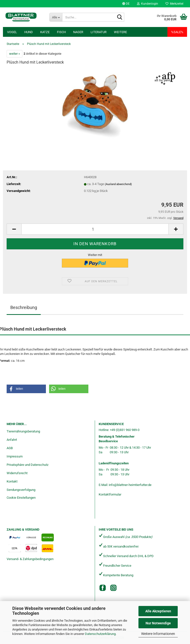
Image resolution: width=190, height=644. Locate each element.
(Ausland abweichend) (118, 184)
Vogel (12, 32)
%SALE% (177, 32)
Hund (29, 32)
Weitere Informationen (158, 634)
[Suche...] (56, 17)
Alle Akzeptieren (158, 611)
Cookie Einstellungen (21, 498)
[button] (126, 4)
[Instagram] (113, 588)
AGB (10, 448)
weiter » (14, 54)
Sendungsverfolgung (21, 490)
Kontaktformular (110, 494)
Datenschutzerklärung (100, 634)
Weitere (120, 32)
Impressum (15, 456)
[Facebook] (103, 588)
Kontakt (12, 481)
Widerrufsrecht (17, 473)
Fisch (61, 32)
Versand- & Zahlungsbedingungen (30, 559)
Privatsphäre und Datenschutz (27, 465)
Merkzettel (174, 4)
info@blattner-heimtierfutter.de (130, 485)
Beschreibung (24, 307)
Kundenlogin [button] (148, 4)
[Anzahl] (95, 229)
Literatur (99, 32)
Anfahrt (12, 440)
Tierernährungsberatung (23, 431)
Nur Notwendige (158, 623)
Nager (78, 32)
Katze (45, 32)
